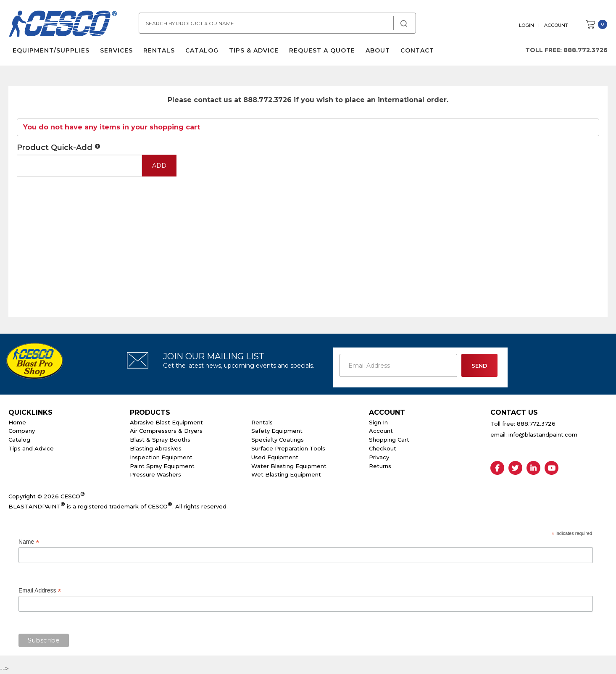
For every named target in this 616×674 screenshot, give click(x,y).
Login (526, 25)
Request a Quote (322, 50)
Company (22, 431)
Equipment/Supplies (51, 50)
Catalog (202, 50)
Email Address (40, 591)
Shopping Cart (389, 440)
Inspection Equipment (161, 457)
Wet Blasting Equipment (286, 474)
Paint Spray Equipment (162, 466)
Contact (417, 50)
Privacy (379, 457)
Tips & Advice (254, 50)
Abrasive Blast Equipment (166, 422)
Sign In (378, 422)
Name (29, 542)
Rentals (159, 50)
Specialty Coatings (278, 440)
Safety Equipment (277, 431)
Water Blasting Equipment (289, 466)
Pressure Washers (155, 474)
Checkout (383, 448)
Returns (380, 466)
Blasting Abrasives (156, 448)
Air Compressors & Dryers (166, 431)
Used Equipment (275, 457)
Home (17, 422)
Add (159, 166)
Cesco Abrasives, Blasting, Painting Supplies (63, 25)
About (378, 50)
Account (556, 25)
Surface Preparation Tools (288, 448)
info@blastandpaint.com (543, 434)
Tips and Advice (31, 448)
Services (116, 50)
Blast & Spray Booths (160, 440)
